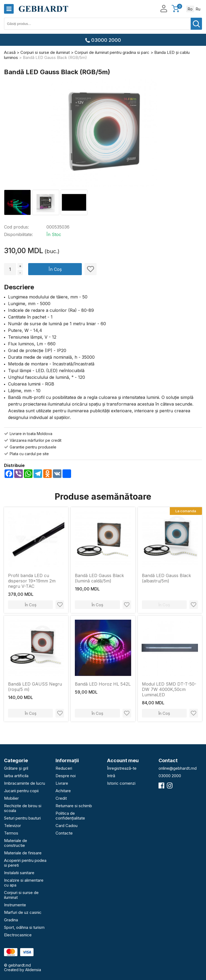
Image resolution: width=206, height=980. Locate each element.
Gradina (11, 920)
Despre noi (66, 776)
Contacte (64, 833)
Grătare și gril (16, 768)
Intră (111, 776)
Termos (11, 833)
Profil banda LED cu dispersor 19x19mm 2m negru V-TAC (32, 581)
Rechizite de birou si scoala (23, 808)
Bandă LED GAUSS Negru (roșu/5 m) (35, 687)
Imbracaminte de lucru (25, 783)
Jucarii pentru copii (21, 791)
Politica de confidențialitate (70, 816)
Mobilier (11, 798)
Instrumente (15, 905)
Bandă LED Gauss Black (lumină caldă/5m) (99, 578)
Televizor (12, 826)
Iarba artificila (16, 776)
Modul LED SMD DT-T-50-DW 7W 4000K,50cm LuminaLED (169, 689)
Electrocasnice (18, 935)
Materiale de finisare (23, 853)
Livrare (62, 783)
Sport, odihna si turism (24, 927)
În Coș (55, 269)
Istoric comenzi (121, 783)
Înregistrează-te (122, 768)
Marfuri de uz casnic (23, 912)
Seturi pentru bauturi (22, 818)
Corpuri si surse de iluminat (21, 895)
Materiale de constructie (16, 843)
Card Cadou (67, 826)
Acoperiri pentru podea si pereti (25, 863)
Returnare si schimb (74, 806)
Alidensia (33, 970)
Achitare (63, 791)
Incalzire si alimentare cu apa (24, 883)
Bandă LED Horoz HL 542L (103, 684)
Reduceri (64, 768)
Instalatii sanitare (19, 873)
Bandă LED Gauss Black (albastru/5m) (166, 578)
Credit (61, 798)
